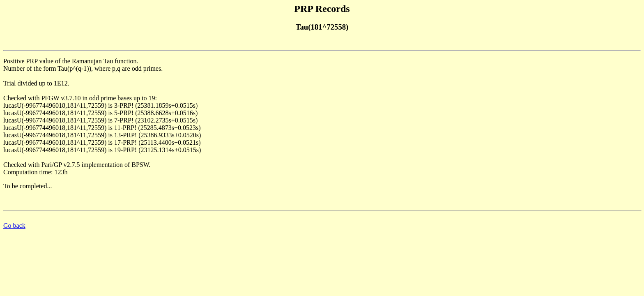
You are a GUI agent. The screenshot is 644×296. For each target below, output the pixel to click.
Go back (14, 225)
